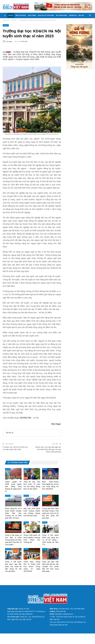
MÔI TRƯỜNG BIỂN (61, 15)
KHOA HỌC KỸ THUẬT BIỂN (46, 15)
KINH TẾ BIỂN (32, 15)
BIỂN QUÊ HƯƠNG (21, 15)
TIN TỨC (11, 15)
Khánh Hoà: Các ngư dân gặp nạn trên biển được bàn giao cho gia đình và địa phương (48, 453)
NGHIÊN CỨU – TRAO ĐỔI (76, 15)
